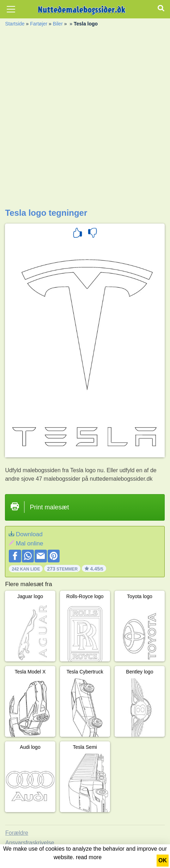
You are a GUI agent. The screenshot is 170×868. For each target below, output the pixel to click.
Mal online (30, 543)
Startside (15, 24)
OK (163, 860)
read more (89, 857)
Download (29, 534)
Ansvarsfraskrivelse (30, 843)
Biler (58, 24)
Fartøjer (39, 24)
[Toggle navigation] (11, 9)
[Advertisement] (85, 119)
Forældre (17, 833)
